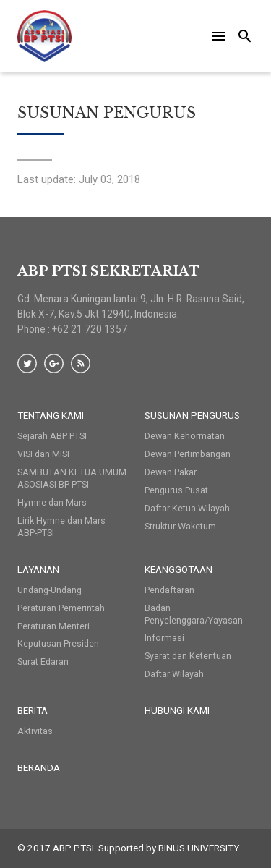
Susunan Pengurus (192, 415)
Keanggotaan (178, 569)
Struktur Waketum (180, 526)
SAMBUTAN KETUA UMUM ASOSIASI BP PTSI (72, 478)
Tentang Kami (51, 415)
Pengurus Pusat (176, 490)
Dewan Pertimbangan (188, 454)
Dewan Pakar (171, 472)
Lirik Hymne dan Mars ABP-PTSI (61, 527)
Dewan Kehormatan (185, 436)
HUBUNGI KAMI (177, 710)
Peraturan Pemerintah (61, 608)
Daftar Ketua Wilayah (187, 508)
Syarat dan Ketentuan (188, 656)
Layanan (38, 569)
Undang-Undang (50, 590)
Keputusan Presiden (58, 643)
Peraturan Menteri (53, 626)
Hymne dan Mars (52, 502)
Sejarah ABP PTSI (52, 436)
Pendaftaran (169, 590)
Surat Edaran (43, 661)
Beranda (39, 767)
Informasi (164, 638)
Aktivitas (35, 731)
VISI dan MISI (43, 454)
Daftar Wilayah (174, 674)
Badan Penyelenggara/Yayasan (194, 614)
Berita (33, 710)
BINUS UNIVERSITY (198, 848)
